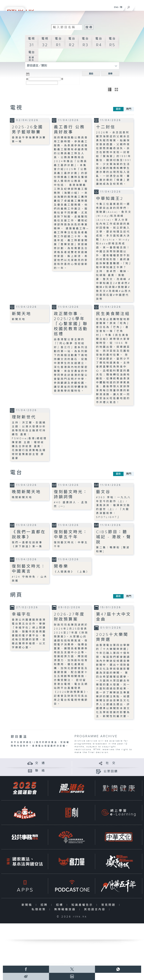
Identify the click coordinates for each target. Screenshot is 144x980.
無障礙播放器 (66, 909)
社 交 (111, 763)
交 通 (40, 763)
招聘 (45, 905)
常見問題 (109, 905)
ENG (116, 7)
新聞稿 (28, 905)
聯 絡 (40, 771)
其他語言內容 (96, 909)
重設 (91, 74)
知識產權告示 (83, 905)
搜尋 (110, 74)
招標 (60, 905)
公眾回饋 (111, 771)
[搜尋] (129, 6)
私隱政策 (40, 909)
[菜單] (139, 6)
